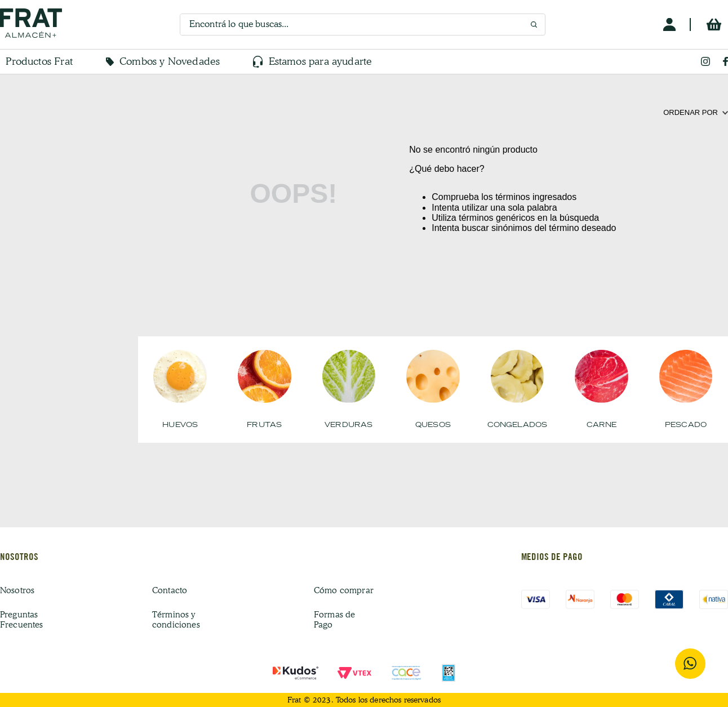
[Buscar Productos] (534, 25)
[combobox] (363, 25)
